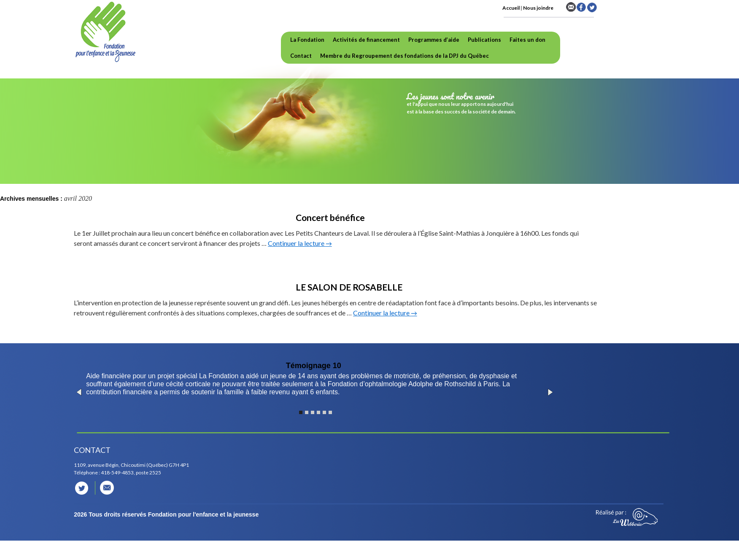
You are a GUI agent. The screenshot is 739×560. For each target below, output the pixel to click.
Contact (301, 56)
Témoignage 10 (314, 366)
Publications (484, 40)
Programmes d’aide (434, 40)
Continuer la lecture (300, 243)
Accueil (511, 8)
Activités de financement (366, 40)
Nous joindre (538, 8)
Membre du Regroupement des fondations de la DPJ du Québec (405, 56)
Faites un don (527, 40)
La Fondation (307, 40)
